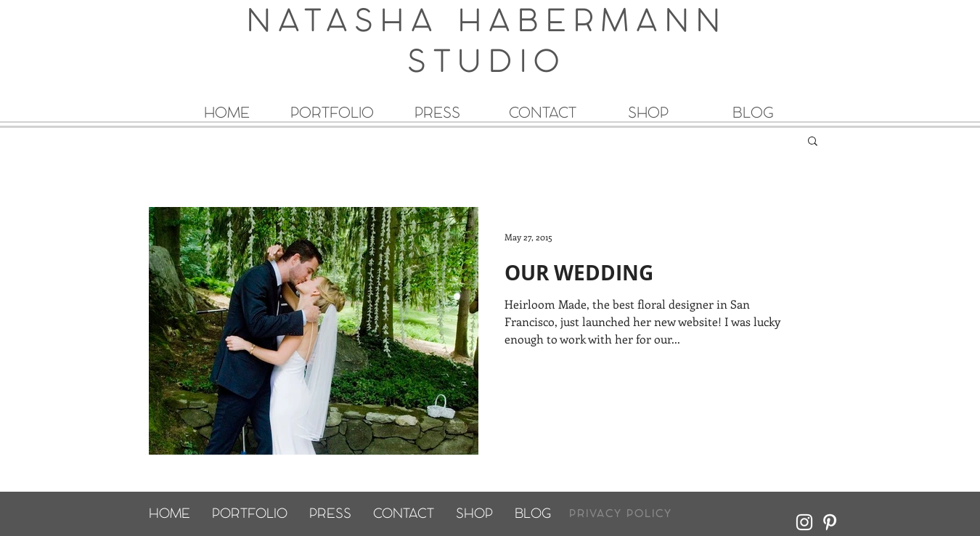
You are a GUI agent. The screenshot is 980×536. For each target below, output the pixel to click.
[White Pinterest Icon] (830, 522)
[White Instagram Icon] (804, 522)
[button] (813, 142)
